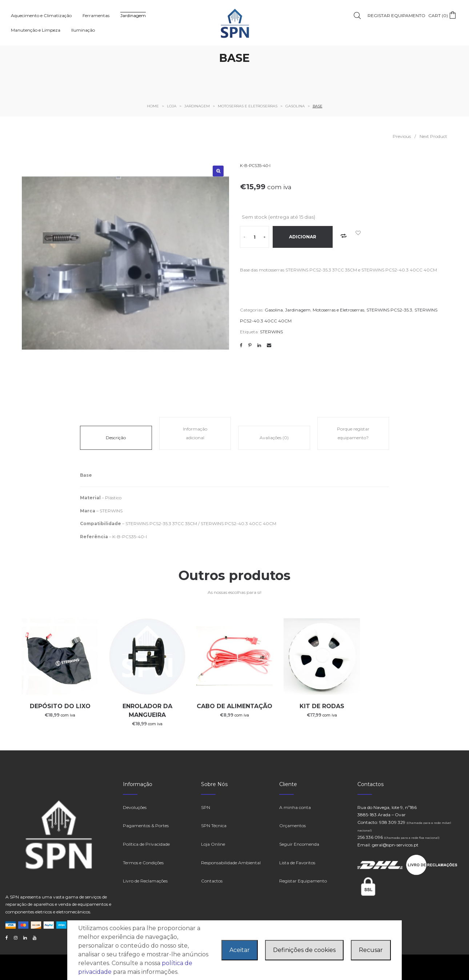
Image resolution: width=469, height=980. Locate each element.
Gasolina (274, 310)
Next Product (433, 136)
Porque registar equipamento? (353, 433)
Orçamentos (292, 826)
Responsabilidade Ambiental (231, 863)
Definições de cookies (304, 950)
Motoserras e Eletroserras (338, 310)
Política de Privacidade (146, 844)
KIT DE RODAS (322, 706)
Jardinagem (298, 310)
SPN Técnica (214, 826)
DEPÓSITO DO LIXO (60, 706)
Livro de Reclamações (145, 881)
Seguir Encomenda (299, 844)
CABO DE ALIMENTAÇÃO (234, 706)
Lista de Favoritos (297, 863)
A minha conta (295, 807)
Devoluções (135, 807)
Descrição (116, 438)
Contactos (212, 881)
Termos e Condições (143, 863)
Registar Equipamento (303, 881)
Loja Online (213, 844)
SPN (206, 807)
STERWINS (271, 332)
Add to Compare (344, 236)
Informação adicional (195, 433)
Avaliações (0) (274, 438)
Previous (402, 136)
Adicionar (303, 237)
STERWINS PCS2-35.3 (389, 310)
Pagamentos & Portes (146, 826)
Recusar (371, 950)
